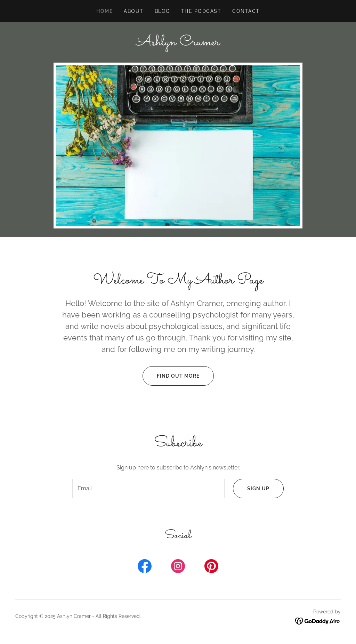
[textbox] (148, 489)
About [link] (134, 11)
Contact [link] (246, 11)
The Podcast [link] (201, 11)
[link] (178, 43)
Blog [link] (162, 11)
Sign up (251, 489)
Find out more (171, 376)
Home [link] (104, 11)
